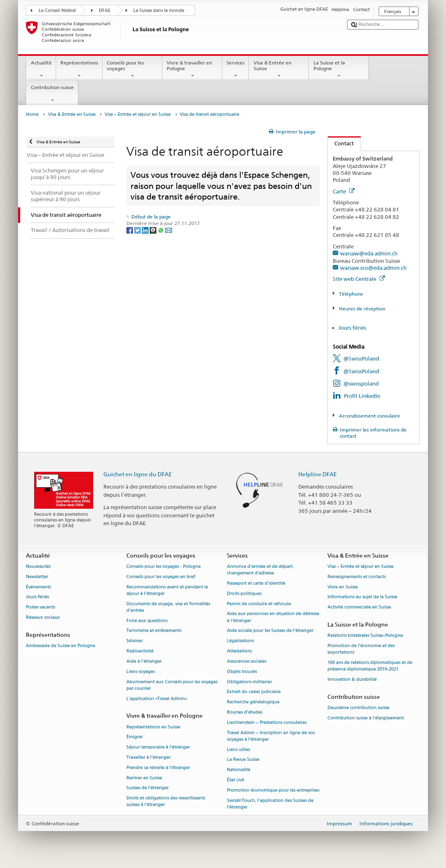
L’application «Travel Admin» (157, 699)
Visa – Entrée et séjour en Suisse (138, 114)
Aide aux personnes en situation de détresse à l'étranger (273, 617)
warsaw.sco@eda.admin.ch (373, 268)
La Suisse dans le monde (159, 10)
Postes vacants (40, 607)
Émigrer (135, 737)
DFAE (105, 10)
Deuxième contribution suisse (358, 708)
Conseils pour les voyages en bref (161, 577)
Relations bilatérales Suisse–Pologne (365, 636)
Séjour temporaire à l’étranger (158, 747)
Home (32, 114)
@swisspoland (361, 383)
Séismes (134, 641)
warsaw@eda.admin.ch (369, 253)
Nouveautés (38, 566)
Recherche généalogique (253, 702)
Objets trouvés (242, 672)
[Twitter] (138, 230)
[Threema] (154, 230)
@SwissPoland (361, 358)
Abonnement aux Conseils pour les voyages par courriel (172, 685)
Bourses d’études (245, 712)
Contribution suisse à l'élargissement (366, 718)
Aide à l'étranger (144, 661)
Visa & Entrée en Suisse (279, 69)
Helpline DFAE (318, 474)
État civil (236, 780)
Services (236, 69)
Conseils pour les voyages (133, 69)
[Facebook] (130, 230)
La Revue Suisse (243, 760)
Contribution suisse (52, 94)
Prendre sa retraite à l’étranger (158, 768)
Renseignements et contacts (357, 577)
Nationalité (239, 770)
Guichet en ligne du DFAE (138, 474)
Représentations (79, 69)
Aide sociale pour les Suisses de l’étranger (270, 631)
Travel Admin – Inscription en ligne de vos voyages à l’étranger (271, 736)
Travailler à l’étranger (149, 757)
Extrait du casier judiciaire (254, 692)
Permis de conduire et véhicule (259, 604)
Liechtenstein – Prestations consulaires (267, 722)
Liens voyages (141, 672)
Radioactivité (140, 651)
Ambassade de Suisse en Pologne (61, 646)
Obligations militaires (249, 682)
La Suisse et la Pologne (339, 69)
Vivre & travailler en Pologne (192, 69)
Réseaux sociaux (43, 617)
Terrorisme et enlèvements (154, 631)
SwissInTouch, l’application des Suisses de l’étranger (270, 804)
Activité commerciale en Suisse (359, 607)
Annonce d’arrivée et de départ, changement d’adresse (260, 570)
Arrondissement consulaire (369, 416)
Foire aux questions (147, 621)
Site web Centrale (359, 279)
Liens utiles (238, 750)
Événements (38, 587)
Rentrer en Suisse (144, 778)
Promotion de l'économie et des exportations (361, 649)
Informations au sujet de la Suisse (362, 597)
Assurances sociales (247, 661)
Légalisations (240, 641)
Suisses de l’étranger (148, 788)
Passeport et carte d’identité (256, 583)
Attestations (239, 651)
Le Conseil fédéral (57, 10)
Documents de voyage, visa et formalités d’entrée (168, 607)
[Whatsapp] (161, 230)
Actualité (41, 69)
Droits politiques (244, 594)
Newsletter (37, 577)
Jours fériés (352, 328)
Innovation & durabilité (352, 679)
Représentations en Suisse (153, 727)
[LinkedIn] (146, 230)
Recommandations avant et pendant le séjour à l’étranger (167, 590)
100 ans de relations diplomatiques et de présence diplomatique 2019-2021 (370, 666)
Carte (344, 191)
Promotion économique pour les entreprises (273, 790)
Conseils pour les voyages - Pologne (164, 566)
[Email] (169, 230)
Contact (341, 143)
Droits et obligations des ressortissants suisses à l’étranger (166, 802)
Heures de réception (361, 309)
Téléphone (350, 294)
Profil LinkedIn (362, 396)
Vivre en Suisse (343, 587)
